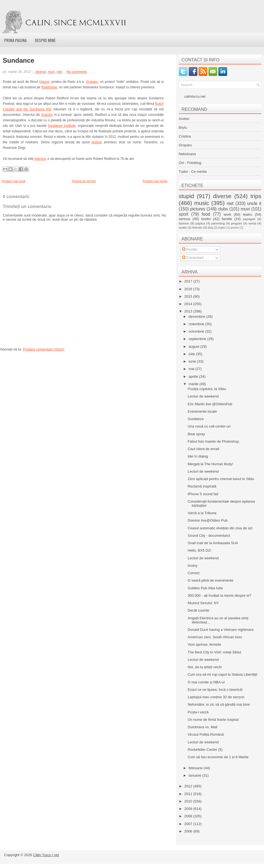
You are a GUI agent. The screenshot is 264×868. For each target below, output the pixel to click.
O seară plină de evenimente (210, 580)
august (195, 347)
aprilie (194, 377)
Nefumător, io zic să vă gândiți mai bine (219, 704)
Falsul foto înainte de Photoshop (213, 441)
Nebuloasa (187, 154)
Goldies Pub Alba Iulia (205, 588)
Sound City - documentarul (209, 536)
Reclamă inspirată (202, 486)
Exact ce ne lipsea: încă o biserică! (215, 690)
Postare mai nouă (13, 181)
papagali (249, 219)
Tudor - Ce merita (193, 172)
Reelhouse (49, 87)
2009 (189, 809)
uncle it (254, 203)
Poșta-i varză (198, 712)
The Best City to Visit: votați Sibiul (214, 652)
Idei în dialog (198, 456)
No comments (77, 72)
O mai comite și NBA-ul (206, 682)
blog (210, 228)
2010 (189, 801)
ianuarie (196, 775)
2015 (189, 296)
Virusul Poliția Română (206, 734)
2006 (189, 831)
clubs (223, 209)
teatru (248, 214)
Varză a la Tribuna (202, 513)
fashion (184, 223)
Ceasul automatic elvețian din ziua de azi (220, 528)
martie (194, 384)
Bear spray (196, 434)
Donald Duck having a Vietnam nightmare (221, 630)
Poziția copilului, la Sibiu (207, 389)
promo (235, 228)
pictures (198, 209)
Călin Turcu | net (46, 855)
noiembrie (197, 324)
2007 (189, 824)
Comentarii (193, 258)
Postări (190, 249)
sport (184, 214)
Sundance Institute (62, 126)
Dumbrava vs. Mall (202, 727)
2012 (189, 786)
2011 (189, 794)
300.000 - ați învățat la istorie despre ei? (219, 595)
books (206, 219)
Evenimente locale (202, 411)
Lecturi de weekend (203, 396)
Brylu (183, 128)
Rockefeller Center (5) (205, 750)
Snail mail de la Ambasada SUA (213, 543)
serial (252, 223)
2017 (189, 281)
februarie (196, 768)
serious (185, 219)
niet (59, 72)
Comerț (193, 573)
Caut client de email (203, 449)
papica (200, 223)
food (206, 214)
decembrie (197, 317)
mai (192, 369)
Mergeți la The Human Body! (210, 464)
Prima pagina (15, 40)
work (227, 214)
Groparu (92, 82)
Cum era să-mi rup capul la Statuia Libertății (222, 674)
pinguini (237, 223)
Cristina (185, 136)
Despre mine (45, 40)
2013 (189, 311)
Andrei (184, 119)
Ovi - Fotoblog (190, 163)
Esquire (47, 115)
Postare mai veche (155, 181)
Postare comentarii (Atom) (44, 349)
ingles (222, 228)
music (202, 203)
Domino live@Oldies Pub (207, 520)
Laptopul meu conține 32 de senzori (216, 697)
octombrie (197, 331)
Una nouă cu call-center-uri (209, 426)
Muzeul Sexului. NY (203, 603)
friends (197, 227)
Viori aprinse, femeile (204, 644)
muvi (51, 72)
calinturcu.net (195, 96)
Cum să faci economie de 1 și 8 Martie (218, 757)
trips (256, 196)
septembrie (198, 339)
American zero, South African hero (215, 637)
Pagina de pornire (84, 181)
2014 (189, 304)
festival (97, 142)
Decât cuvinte (198, 610)
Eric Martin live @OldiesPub (210, 404)
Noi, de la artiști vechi (205, 667)
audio (183, 227)
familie (227, 219)
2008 (189, 816)
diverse (41, 72)
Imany (192, 566)
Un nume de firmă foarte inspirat (213, 720)
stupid (186, 196)
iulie (192, 354)
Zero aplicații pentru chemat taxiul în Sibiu (221, 479)
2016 (189, 289)
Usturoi (44, 82)
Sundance (19, 61)
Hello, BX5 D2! (199, 550)
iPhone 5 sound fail (203, 494)
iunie (193, 361)
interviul (40, 159)
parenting (218, 223)
